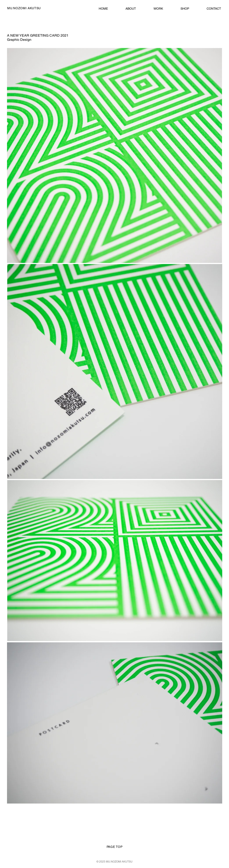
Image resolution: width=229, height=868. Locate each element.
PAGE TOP (115, 847)
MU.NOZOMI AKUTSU (24, 8)
